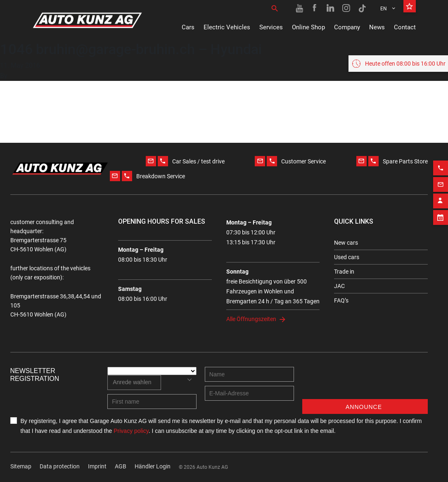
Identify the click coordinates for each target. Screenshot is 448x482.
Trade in (344, 272)
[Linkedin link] (331, 8)
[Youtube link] (299, 8)
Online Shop (308, 27)
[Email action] (441, 182)
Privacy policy (131, 431)
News (377, 27)
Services (271, 27)
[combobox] (134, 383)
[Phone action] (441, 165)
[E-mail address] (249, 393)
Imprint (97, 466)
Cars (188, 27)
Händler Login (153, 466)
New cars (346, 243)
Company (347, 27)
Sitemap (21, 466)
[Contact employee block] (441, 198)
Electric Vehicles (227, 27)
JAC (339, 286)
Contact (405, 27)
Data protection (60, 466)
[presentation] (365, 383)
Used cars (347, 257)
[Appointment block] (441, 215)
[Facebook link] (315, 8)
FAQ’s (341, 300)
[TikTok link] (362, 8)
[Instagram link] (346, 8)
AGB (121, 466)
